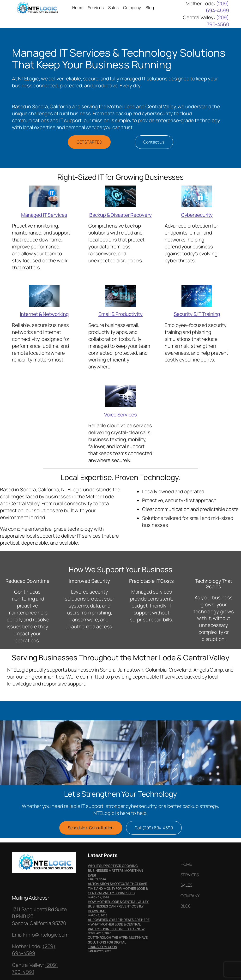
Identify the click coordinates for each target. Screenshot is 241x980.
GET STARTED (89, 142)
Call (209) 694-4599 (154, 828)
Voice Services (120, 415)
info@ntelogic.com (47, 935)
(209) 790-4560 (218, 21)
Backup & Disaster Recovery (120, 215)
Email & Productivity (120, 314)
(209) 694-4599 (217, 7)
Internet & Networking (44, 314)
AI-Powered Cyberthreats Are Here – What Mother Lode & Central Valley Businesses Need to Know (119, 924)
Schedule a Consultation (91, 828)
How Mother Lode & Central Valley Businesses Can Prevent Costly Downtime (118, 906)
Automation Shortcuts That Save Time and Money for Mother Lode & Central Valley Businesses (118, 888)
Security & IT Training (197, 314)
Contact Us (154, 142)
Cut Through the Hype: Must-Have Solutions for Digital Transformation (118, 942)
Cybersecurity (197, 215)
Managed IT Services (44, 215)
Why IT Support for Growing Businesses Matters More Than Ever (115, 870)
